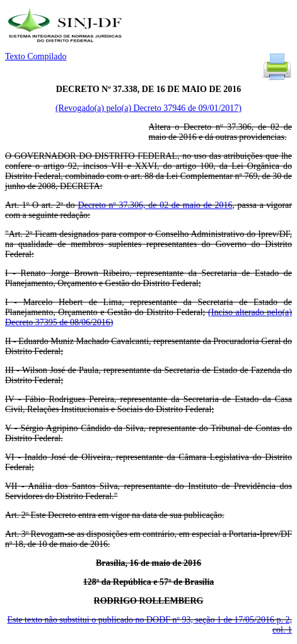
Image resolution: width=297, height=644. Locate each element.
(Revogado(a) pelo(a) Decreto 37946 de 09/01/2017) (148, 108)
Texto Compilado (36, 56)
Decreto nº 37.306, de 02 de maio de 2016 (155, 205)
